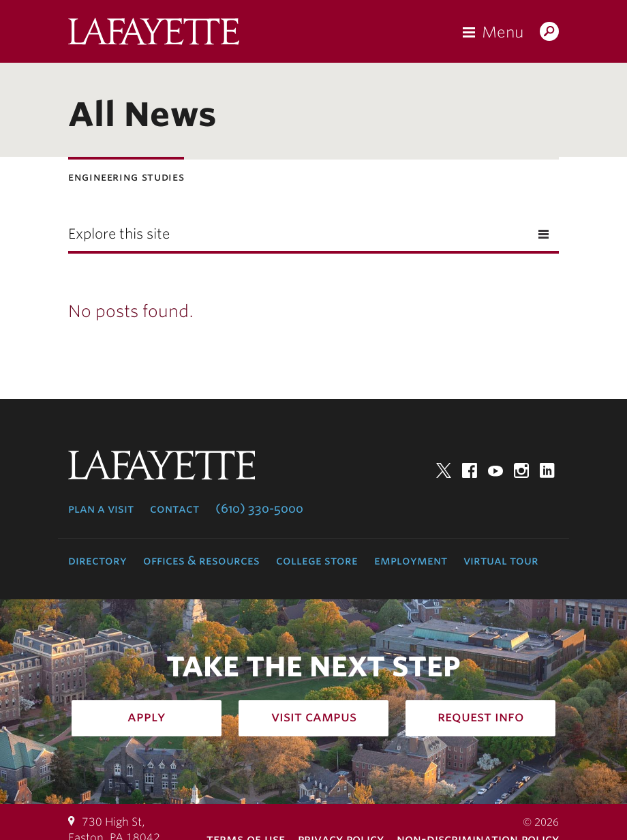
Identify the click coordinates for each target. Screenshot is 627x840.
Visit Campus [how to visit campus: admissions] (314, 717)
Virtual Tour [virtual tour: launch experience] (501, 560)
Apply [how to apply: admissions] (147, 717)
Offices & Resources (201, 560)
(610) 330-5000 (259, 509)
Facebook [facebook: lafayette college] (470, 470)
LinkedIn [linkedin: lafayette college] (547, 470)
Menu (503, 32)
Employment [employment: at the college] (411, 560)
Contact (174, 509)
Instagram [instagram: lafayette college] (521, 470)
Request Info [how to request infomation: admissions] (481, 717)
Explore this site (119, 234)
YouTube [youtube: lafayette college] (495, 470)
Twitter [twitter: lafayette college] (444, 470)
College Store (317, 560)
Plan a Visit (101, 509)
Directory (97, 560)
